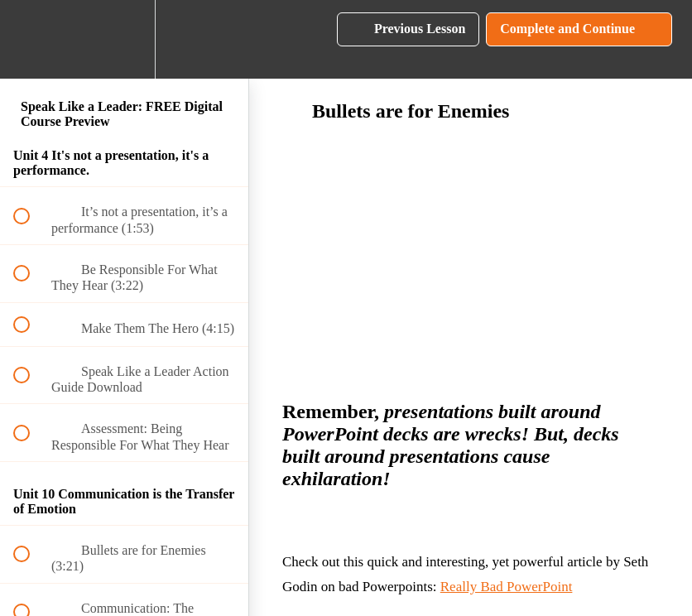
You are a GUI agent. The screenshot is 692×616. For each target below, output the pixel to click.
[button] (31, 39)
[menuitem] (124, 39)
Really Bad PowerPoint (507, 587)
